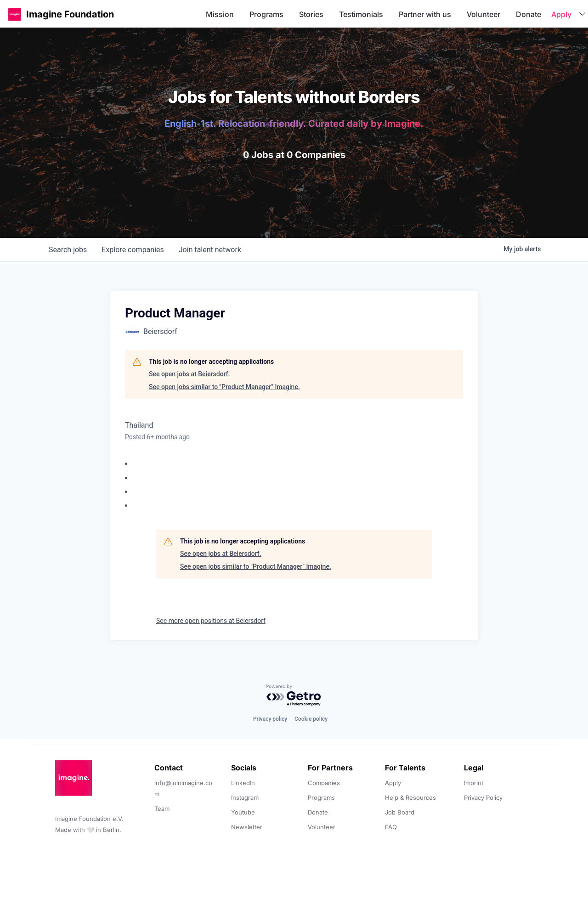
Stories (311, 14)
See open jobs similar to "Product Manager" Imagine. (224, 387)
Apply (561, 14)
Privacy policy (270, 719)
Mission (220, 14)
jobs (68, 250)
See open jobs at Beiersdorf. (189, 374)
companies (133, 250)
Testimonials (361, 14)
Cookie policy (311, 719)
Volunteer (483, 14)
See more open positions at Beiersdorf (211, 621)
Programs (266, 14)
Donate (529, 14)
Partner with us (425, 14)
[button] (15, 14)
